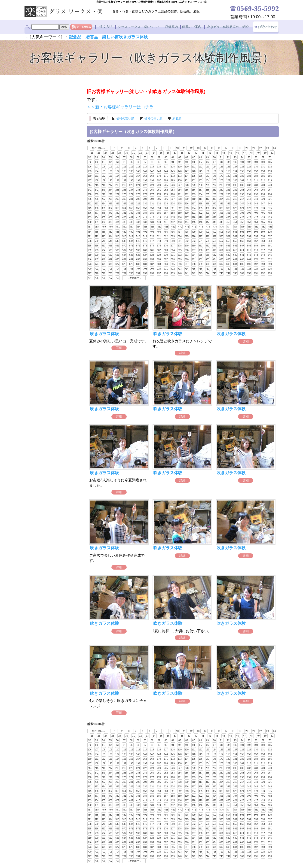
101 (242, 162)
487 (110, 232)
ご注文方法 (105, 27)
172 (173, 176)
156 (249, 171)
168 (145, 176)
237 (249, 185)
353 (117, 208)
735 (145, 273)
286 (214, 194)
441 (166, 222)
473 (201, 226)
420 (207, 217)
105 (270, 162)
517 (131, 236)
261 (228, 190)
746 (221, 273)
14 (205, 148)
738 (166, 273)
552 (187, 241)
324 (103, 203)
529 (214, 236)
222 (145, 185)
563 (263, 241)
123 (207, 166)
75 (249, 157)
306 (166, 199)
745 (214, 273)
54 (103, 157)
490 (131, 232)
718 (214, 269)
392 (200, 213)
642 (249, 255)
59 (138, 157)
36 (168, 153)
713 (180, 269)
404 (96, 217)
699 (270, 264)
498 (187, 232)
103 (256, 162)
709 (152, 269)
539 (96, 241)
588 (249, 245)
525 (187, 236)
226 (173, 185)
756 (103, 278)
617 (263, 250)
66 (187, 157)
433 (110, 222)
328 (131, 203)
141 (145, 171)
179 (221, 176)
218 (117, 185)
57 (124, 157)
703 (110, 269)
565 (90, 245)
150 (207, 171)
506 (242, 232)
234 (228, 185)
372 (249, 208)
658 (173, 259)
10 (177, 148)
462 (125, 226)
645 (270, 255)
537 (270, 236)
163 (110, 176)
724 (256, 269)
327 (124, 203)
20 (247, 148)
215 (96, 185)
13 (198, 148)
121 (194, 166)
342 (228, 203)
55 (110, 157)
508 (256, 232)
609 (207, 250)
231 (207, 185)
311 (200, 199)
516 (124, 236)
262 (235, 190)
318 (249, 199)
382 (131, 213)
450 (228, 222)
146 (180, 171)
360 (166, 208)
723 (249, 269)
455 (263, 222)
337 (194, 203)
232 (214, 185)
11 (184, 148)
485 (96, 232)
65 (180, 157)
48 (251, 153)
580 (194, 245)
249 (145, 190)
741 (187, 273)
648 (103, 259)
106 (90, 166)
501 (207, 232)
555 (207, 241)
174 (187, 176)
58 (131, 157)
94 (194, 162)
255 (187, 190)
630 (166, 255)
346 (256, 203)
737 (159, 273)
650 (117, 259)
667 (235, 259)
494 (159, 232)
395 (221, 213)
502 (214, 232)
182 (242, 176)
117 (166, 166)
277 (152, 194)
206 (221, 180)
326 (117, 203)
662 (200, 259)
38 (182, 153)
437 (138, 222)
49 (258, 153)
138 (124, 171)
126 (228, 166)
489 (124, 232)
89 (159, 162)
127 (235, 166)
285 (207, 194)
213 (270, 180)
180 (228, 176)
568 (110, 245)
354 (124, 208)
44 (224, 153)
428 (263, 217)
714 (187, 269)
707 (138, 269)
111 (124, 166)
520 (152, 236)
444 (187, 222)
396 (228, 213)
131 (263, 166)
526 (194, 236)
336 (187, 203)
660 (187, 259)
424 (235, 217)
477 (229, 226)
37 (175, 153)
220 (131, 185)
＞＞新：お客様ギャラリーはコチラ (120, 107)
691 (214, 264)
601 (152, 250)
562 (256, 241)
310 (194, 199)
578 (180, 245)
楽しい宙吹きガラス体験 (123, 37)
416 (180, 217)
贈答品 (90, 37)
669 (249, 259)
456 (270, 222)
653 (138, 259)
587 (242, 245)
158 (263, 171)
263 (242, 190)
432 (103, 222)
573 (145, 245)
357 (145, 208)
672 (270, 259)
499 (194, 232)
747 (228, 273)
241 (90, 190)
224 (159, 185)
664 (214, 259)
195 (145, 180)
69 (207, 157)
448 (214, 222)
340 (214, 203)
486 (103, 232)
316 (235, 199)
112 (131, 166)
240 (270, 185)
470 (180, 226)
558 (228, 241)
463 (132, 226)
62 (159, 157)
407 (117, 217)
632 (180, 255)
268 (90, 194)
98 (221, 162)
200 (180, 180)
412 (152, 217)
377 (96, 213)
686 (180, 264)
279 (166, 194)
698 (263, 264)
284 (200, 194)
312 (207, 199)
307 (173, 199)
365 (200, 208)
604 (173, 250)
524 (180, 236)
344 (242, 203)
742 (194, 273)
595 (110, 250)
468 (166, 226)
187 (90, 180)
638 (221, 255)
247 (131, 190)
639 (228, 255)
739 (173, 273)
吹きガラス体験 (104, 334)
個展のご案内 (192, 27)
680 (138, 264)
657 (166, 259)
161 (96, 176)
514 (110, 236)
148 (194, 171)
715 (194, 269)
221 (138, 185)
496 (173, 232)
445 (194, 222)
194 (138, 180)
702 (103, 269)
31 (133, 153)
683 (159, 264)
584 (221, 245)
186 (270, 176)
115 (152, 166)
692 (221, 264)
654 (145, 259)
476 (222, 226)
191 (117, 180)
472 (194, 226)
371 (242, 208)
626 (138, 255)
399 (249, 213)
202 (194, 180)
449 (221, 222)
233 (221, 185)
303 (145, 199)
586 (235, 245)
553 (194, 241)
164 (117, 176)
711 (166, 269)
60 (145, 157)
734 (138, 273)
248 (138, 190)
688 (194, 264)
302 (138, 199)
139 (131, 171)
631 (173, 255)
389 (180, 213)
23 (268, 148)
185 (263, 176)
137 (117, 171)
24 (274, 148)
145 (173, 171)
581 (200, 245)
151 (214, 171)
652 (131, 259)
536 (263, 236)
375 (270, 208)
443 (180, 222)
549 (166, 241)
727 (90, 273)
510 (270, 232)
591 (270, 245)
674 (96, 264)
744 (207, 273)
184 (256, 176)
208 (235, 180)
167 (138, 176)
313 (214, 199)
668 (242, 259)
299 (117, 199)
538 (90, 241)
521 (159, 236)
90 (166, 162)
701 (96, 269)
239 (263, 185)
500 (200, 232)
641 (242, 255)
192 (124, 180)
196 (152, 180)
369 (228, 208)
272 (117, 194)
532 (235, 236)
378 (103, 213)
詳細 (119, 348)
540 (103, 241)
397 (235, 213)
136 (110, 171)
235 (235, 185)
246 (124, 190)
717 (207, 269)
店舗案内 (171, 27)
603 (166, 250)
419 (200, 217)
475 (215, 226)
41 (203, 153)
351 (103, 208)
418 (194, 217)
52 (90, 157)
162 (103, 176)
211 (256, 180)
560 (242, 241)
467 (159, 226)
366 (207, 208)
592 (90, 250)
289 (235, 194)
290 (242, 194)
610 (214, 250)
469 (173, 226)
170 (159, 176)
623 (117, 255)
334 (173, 203)
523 (173, 236)
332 (159, 203)
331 (152, 203)
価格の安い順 (125, 118)
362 (180, 208)
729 (103, 273)
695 (242, 264)
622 (110, 255)
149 (200, 171)
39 (189, 153)
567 (103, 245)
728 (96, 273)
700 (90, 269)
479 (243, 226)
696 (249, 264)
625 (131, 255)
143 (159, 171)
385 (152, 213)
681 (145, 264)
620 (96, 255)
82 (110, 162)
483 (270, 226)
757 (110, 278)
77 (263, 157)
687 (187, 264)
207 (228, 180)
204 (207, 180)
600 (145, 250)
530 (221, 236)
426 (249, 217)
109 (110, 166)
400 (256, 213)
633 (187, 255)
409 (131, 217)
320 (263, 199)
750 (249, 273)
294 (270, 194)
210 (249, 180)
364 (194, 208)
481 (256, 226)
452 (242, 222)
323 (96, 203)
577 (173, 245)
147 (187, 171)
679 (131, 264)
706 (131, 269)
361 (173, 208)
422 (221, 217)
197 (159, 180)
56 (117, 157)
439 (152, 222)
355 (131, 208)
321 (270, 199)
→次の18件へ (134, 278)
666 (228, 259)
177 (207, 176)
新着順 (177, 118)
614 (242, 250)
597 (124, 250)
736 (152, 273)
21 (254, 148)
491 (138, 232)
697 (256, 264)
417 (187, 217)
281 (180, 194)
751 (256, 273)
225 (166, 185)
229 (194, 185)
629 (159, 255)
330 (145, 203)
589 (256, 245)
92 (180, 162)
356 (138, 208)
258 (207, 190)
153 (228, 171)
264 (249, 190)
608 (200, 250)
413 (159, 217)
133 (90, 171)
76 (256, 157)
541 (110, 241)
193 (131, 180)
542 (117, 241)
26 (99, 153)
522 (166, 236)
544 (131, 241)
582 (207, 245)
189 (103, 180)
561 (249, 241)
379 (110, 213)
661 (194, 259)
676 (110, 264)
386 (159, 213)
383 (138, 213)
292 (256, 194)
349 (90, 208)
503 (221, 232)
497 (180, 232)
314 (221, 199)
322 (90, 203)
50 (265, 153)
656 (159, 259)
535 (256, 236)
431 (96, 222)
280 (173, 194)
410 (138, 217)
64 (173, 157)
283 (194, 194)
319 (256, 199)
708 (145, 269)
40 (196, 153)
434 (117, 222)
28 (113, 153)
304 (152, 199)
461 (118, 226)
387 (166, 213)
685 (173, 264)
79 (90, 162)
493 (152, 232)
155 (242, 171)
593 (96, 250)
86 (138, 162)
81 (103, 162)
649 (110, 259)
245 (117, 190)
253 (173, 190)
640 (235, 255)
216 (103, 185)
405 (103, 217)
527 (200, 236)
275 (138, 194)
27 (106, 153)
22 (261, 148)
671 (263, 259)
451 (235, 222)
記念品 (75, 37)
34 (154, 153)
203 (200, 180)
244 (110, 190)
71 (221, 157)
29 (120, 153)
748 (235, 273)
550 (173, 241)
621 (103, 255)
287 (221, 194)
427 (256, 217)
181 (235, 176)
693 (228, 264)
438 (145, 222)
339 (207, 203)
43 (217, 153)
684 (166, 264)
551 (180, 241)
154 (235, 171)
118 (173, 166)
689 (200, 264)
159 (270, 171)
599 (138, 250)
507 (249, 232)
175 (194, 176)
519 (145, 236)
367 (214, 208)
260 (221, 190)
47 (244, 153)
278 (159, 194)
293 (263, 194)
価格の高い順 (153, 118)
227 (180, 185)
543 (124, 241)
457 (90, 226)
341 (221, 203)
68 (200, 157)
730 (110, 273)
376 (90, 213)
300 (124, 199)
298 (110, 199)
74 (242, 157)
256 (194, 190)
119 (180, 166)
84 (124, 162)
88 (152, 162)
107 (96, 166)
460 (111, 226)
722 (242, 269)
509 (263, 232)
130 (256, 166)
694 (235, 264)
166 (131, 176)
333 (166, 203)
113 (138, 166)
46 (237, 153)
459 (104, 226)
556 (214, 241)
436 (131, 222)
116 (159, 166)
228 (187, 185)
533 (242, 236)
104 (263, 162)
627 (145, 255)
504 (228, 232)
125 (221, 166)
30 (127, 153)
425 (242, 217)
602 (159, 250)
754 (90, 278)
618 (270, 250)
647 (96, 259)
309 (187, 199)
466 (152, 226)
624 (124, 255)
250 (152, 190)
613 (235, 250)
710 (159, 269)
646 (90, 259)
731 (117, 273)
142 (152, 171)
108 (103, 166)
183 (249, 176)
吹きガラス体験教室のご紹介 (228, 27)
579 (187, 245)
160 (90, 176)
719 (221, 269)
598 (131, 250)
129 (249, 166)
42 (210, 153)
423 (228, 217)
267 (270, 190)
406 (110, 217)
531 (228, 236)
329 (138, 203)
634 (194, 255)
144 (166, 171)
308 (180, 199)
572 (138, 245)
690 (207, 264)
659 (180, 259)
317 (242, 199)
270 (103, 194)
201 (187, 180)
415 (173, 217)
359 (159, 208)
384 (145, 213)
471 (187, 226)
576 (166, 245)
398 (242, 213)
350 (96, 208)
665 (221, 259)
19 (240, 148)
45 (231, 153)
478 (236, 226)
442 (173, 222)
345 (249, 203)
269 (96, 194)
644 (263, 255)
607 (194, 250)
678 (124, 264)
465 (145, 226)
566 (96, 245)
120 (187, 166)
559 (235, 241)
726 (270, 269)
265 (256, 190)
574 (152, 245)
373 (256, 208)
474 (208, 226)
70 (214, 157)
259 (214, 190)
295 (90, 199)
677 (117, 264)
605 (180, 250)
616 (256, 250)
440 (159, 222)
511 (90, 236)
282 (187, 194)
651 (124, 259)
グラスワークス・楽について (139, 27)
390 (187, 213)
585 (228, 245)
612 (228, 250)
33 (147, 153)
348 (270, 203)
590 (263, 245)
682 (152, 264)
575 (159, 245)
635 (200, 255)
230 (200, 185)
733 (131, 273)
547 (152, 241)
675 (103, 264)
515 (117, 236)
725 (263, 269)
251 (159, 190)
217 (110, 185)
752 (263, 273)
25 (92, 153)
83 (117, 162)
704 (117, 269)
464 (139, 226)
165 (124, 176)
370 (235, 208)
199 (173, 180)
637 (214, 255)
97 (214, 162)
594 (103, 250)
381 (124, 213)
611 (221, 250)
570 (124, 245)
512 (96, 236)
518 (138, 236)
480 (249, 226)
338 (200, 203)
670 (256, 259)
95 (200, 162)
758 (117, 278)
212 (263, 180)
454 (256, 222)
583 (214, 245)
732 (124, 273)
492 (145, 232)
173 (180, 176)
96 (207, 162)
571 (131, 245)
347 (263, 203)
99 (228, 162)
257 (200, 190)
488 (117, 232)
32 (140, 153)
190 (110, 180)
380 (117, 213)
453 (249, 222)
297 (103, 199)
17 (226, 148)
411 (145, 217)
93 (187, 162)
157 (256, 171)
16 (219, 148)
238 (256, 185)
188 (96, 180)
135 (103, 171)
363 (187, 208)
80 (96, 162)
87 (145, 162)
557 (221, 241)
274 (131, 194)
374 (263, 208)
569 (117, 245)
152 (221, 171)
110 (117, 166)
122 (200, 166)
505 (235, 232)
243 (103, 190)
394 (214, 213)
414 (166, 217)
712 (173, 269)
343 (235, 203)
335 (180, 203)
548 (159, 241)
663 (207, 259)
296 (96, 199)
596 (117, 250)
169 (152, 176)
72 (228, 157)
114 (145, 166)
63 (166, 157)
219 (124, 185)
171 (166, 176)
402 (270, 213)
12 (191, 148)
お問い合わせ (267, 27)
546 (145, 241)
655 (152, 259)
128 (242, 166)
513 (103, 236)
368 (221, 208)
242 (96, 190)
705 (124, 269)
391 (194, 213)
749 (242, 273)
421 (214, 217)
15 (212, 148)
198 (166, 180)
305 (159, 199)
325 (110, 203)
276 (145, 194)
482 (263, 226)
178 (214, 176)
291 (249, 194)
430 (90, 222)
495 (166, 232)
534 (249, 236)
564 (270, 241)
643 (256, 255)
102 (249, 162)
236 (242, 185)
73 (235, 157)
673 (90, 264)
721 (235, 269)
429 (270, 217)
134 (96, 171)
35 (161, 153)
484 (90, 232)
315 (228, 199)
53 (96, 157)
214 (90, 185)
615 (249, 250)
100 (235, 162)
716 (200, 269)
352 (110, 208)
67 (194, 157)
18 (233, 148)
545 (138, 241)
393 (207, 213)
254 (180, 190)
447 (207, 222)
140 (138, 171)
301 (131, 199)
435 (124, 222)
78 (270, 157)
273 (124, 194)
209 (242, 180)
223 (152, 185)
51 (272, 153)
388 (173, 213)
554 (200, 241)
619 (90, 255)
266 (263, 190)
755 (96, 278)
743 (200, 273)
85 (131, 162)
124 (214, 166)
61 (152, 157)
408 (124, 217)
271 (110, 194)
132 (270, 166)
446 (200, 222)
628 (152, 255)
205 (214, 180)
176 (200, 176)
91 (173, 162)
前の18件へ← (99, 148)
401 (263, 213)
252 (166, 190)
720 (228, 269)
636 (207, 255)
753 (270, 273)
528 (207, 236)
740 (180, 273)
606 (187, 250)
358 (152, 208)
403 (90, 217)
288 (228, 194)
